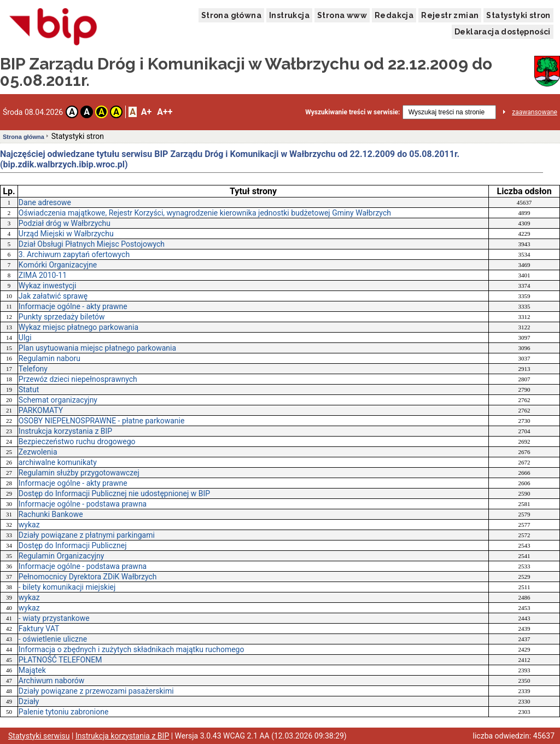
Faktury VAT (39, 629)
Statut (29, 390)
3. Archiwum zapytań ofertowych (74, 254)
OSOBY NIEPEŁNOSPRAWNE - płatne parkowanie (102, 421)
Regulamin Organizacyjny (62, 556)
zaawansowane (535, 112)
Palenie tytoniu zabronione (63, 712)
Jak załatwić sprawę (53, 296)
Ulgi (25, 338)
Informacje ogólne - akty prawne (73, 306)
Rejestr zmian (450, 15)
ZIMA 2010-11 (43, 275)
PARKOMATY (41, 410)
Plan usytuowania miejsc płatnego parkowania (97, 348)
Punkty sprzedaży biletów (62, 317)
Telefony (33, 369)
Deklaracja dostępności (503, 32)
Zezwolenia (38, 452)
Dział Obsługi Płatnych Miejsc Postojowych (92, 244)
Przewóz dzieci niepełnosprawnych (78, 379)
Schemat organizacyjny (58, 400)
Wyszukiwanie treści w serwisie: (352, 112)
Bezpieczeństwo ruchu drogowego (77, 441)
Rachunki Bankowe (51, 514)
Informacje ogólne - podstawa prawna (83, 504)
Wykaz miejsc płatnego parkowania (78, 327)
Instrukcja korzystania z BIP (65, 431)
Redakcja (394, 15)
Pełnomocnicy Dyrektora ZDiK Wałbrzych (88, 577)
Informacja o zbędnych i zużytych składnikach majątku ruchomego (132, 649)
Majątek (32, 670)
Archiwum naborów (51, 681)
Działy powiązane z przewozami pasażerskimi (96, 691)
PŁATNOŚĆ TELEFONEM (60, 660)
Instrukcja (289, 15)
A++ (165, 112)
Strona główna (231, 15)
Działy (29, 701)
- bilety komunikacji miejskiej (67, 587)
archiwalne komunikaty (58, 462)
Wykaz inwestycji (48, 286)
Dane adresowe (45, 202)
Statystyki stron (518, 15)
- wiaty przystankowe (54, 618)
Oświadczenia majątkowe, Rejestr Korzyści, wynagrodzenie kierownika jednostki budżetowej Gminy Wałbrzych (205, 213)
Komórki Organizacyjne (58, 265)
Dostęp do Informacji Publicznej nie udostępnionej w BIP (114, 493)
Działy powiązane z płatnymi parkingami (87, 535)
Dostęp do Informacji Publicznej (73, 545)
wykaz (29, 525)
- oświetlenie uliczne (53, 639)
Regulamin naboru (49, 358)
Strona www (342, 15)
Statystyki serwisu (39, 736)
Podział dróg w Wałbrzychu (65, 223)
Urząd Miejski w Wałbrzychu (66, 234)
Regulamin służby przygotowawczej (79, 473)
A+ (146, 112)
